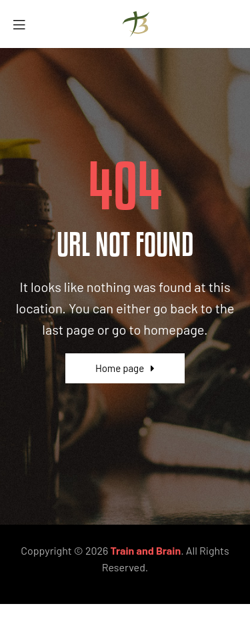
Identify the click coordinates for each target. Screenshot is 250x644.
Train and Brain (146, 550)
